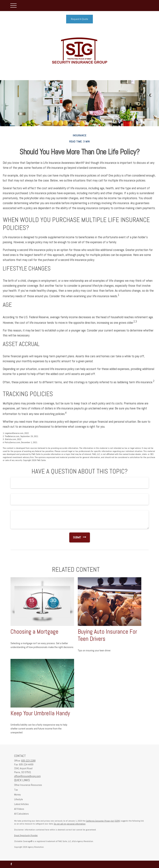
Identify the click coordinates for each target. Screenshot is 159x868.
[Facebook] (11, 864)
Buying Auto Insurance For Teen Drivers (107, 635)
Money (18, 794)
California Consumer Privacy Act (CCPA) (103, 821)
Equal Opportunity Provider (26, 835)
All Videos (19, 809)
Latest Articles (21, 804)
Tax (16, 790)
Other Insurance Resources (28, 785)
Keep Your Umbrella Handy (40, 713)
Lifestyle (19, 799)
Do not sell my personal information (70, 824)
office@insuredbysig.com (27, 776)
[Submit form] (75, 537)
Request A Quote (79, 19)
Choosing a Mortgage (34, 632)
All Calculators (21, 814)
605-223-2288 (28, 761)
